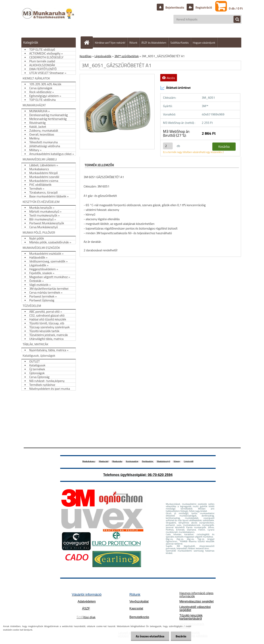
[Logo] (48, 17)
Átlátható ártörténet (175, 88)
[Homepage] (88, 42)
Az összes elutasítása (150, 636)
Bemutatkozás (139, 617)
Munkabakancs (89, 461)
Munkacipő (104, 461)
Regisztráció (203, 7)
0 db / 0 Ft (236, 8)
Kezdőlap (86, 56)
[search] (235, 19)
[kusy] (168, 146)
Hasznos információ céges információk (196, 595)
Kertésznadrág (132, 461)
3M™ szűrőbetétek (127, 56)
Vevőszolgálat (139, 601)
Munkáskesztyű (163, 461)
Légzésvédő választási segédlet (195, 608)
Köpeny (177, 461)
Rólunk (133, 43)
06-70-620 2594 (160, 475)
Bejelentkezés (175, 7)
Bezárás (181, 636)
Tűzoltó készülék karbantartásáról (191, 617)
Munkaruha (117, 461)
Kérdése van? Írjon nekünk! (110, 43)
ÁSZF (86, 608)
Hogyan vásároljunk (204, 43)
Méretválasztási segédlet (196, 601)
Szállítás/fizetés (179, 43)
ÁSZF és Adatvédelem (154, 43)
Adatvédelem (87, 601)
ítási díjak (86, 617)
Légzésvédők (103, 56)
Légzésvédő (189, 461)
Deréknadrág (148, 461)
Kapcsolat (136, 608)
